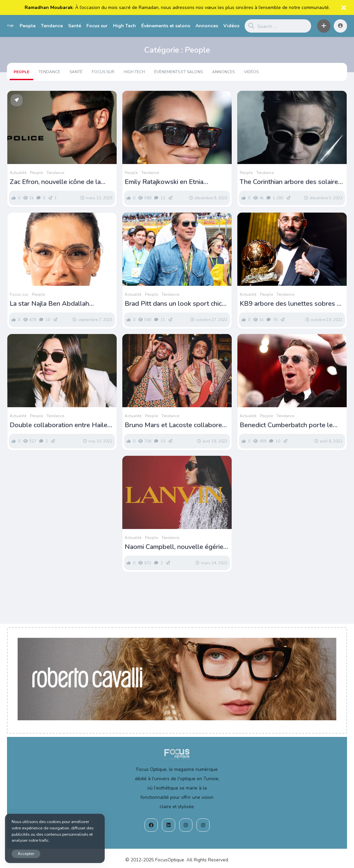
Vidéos (231, 26)
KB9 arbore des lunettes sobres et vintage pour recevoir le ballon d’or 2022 (291, 304)
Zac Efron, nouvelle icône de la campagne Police (55, 182)
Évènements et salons (166, 26)
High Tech (124, 26)
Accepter (26, 854)
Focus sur (97, 26)
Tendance (52, 26)
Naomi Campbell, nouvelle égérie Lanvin (174, 547)
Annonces (207, 26)
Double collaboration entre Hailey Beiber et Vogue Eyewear (60, 425)
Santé (75, 26)
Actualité (18, 173)
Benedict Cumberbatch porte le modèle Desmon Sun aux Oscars (288, 425)
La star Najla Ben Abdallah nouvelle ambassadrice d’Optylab (59, 304)
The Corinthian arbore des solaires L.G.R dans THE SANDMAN (291, 182)
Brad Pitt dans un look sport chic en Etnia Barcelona (173, 304)
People (28, 26)
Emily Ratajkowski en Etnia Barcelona (164, 182)
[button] (324, 26)
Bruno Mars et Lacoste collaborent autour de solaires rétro (176, 425)
